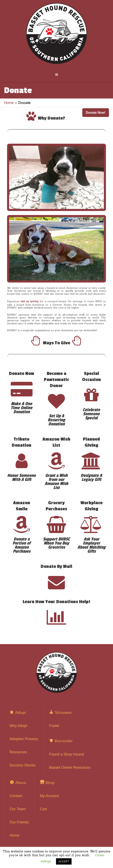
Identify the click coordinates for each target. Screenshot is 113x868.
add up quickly (30, 301)
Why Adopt (18, 726)
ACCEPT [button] (64, 861)
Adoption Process (24, 739)
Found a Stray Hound (66, 754)
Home (9, 103)
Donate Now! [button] (96, 113)
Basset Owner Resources (70, 767)
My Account (49, 796)
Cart (43, 809)
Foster (54, 726)
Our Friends (19, 822)
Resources (18, 752)
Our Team (18, 809)
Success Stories (23, 765)
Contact (16, 796)
